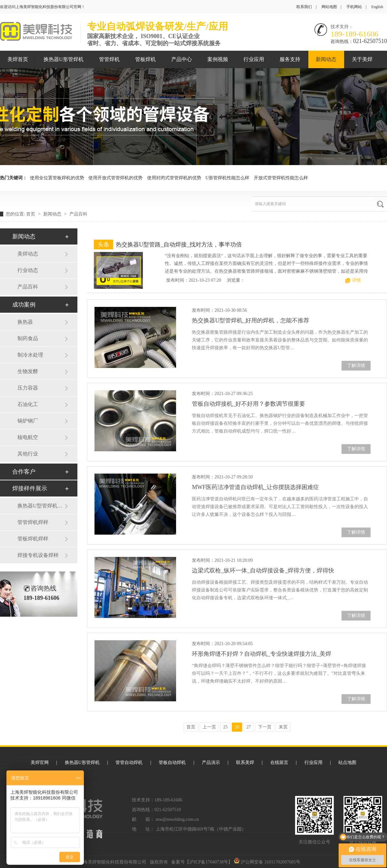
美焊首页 (18, 59)
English (377, 7)
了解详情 (356, 366)
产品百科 (78, 214)
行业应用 (254, 59)
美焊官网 (40, 763)
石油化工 (28, 404)
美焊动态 (28, 254)
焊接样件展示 (30, 488)
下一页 (265, 727)
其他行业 (28, 454)
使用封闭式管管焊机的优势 (174, 178)
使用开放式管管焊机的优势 (115, 178)
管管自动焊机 (129, 763)
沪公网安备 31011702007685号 (267, 862)
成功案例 (24, 305)
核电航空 (28, 437)
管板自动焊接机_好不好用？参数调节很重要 (248, 404)
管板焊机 (145, 59)
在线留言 (279, 763)
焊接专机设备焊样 (38, 555)
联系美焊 (245, 763)
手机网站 (354, 7)
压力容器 (28, 388)
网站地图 (329, 7)
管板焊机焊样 (33, 539)
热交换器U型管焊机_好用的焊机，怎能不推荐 (251, 320)
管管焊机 (109, 59)
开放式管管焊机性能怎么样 (281, 178)
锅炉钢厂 (28, 421)
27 (249, 727)
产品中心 (182, 59)
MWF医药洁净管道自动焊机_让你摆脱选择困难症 (255, 487)
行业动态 (28, 270)
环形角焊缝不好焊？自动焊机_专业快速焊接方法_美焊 (262, 654)
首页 (31, 214)
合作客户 (24, 472)
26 (237, 727)
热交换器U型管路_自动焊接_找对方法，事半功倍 (179, 245)
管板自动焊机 (172, 763)
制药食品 (28, 338)
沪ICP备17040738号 (209, 862)
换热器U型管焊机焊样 (41, 506)
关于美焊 (362, 59)
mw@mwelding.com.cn (177, 819)
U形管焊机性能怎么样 (227, 178)
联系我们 (304, 7)
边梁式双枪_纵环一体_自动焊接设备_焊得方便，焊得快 (263, 570)
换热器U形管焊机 (64, 59)
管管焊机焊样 (33, 522)
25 (225, 727)
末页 (283, 727)
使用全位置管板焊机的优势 (57, 178)
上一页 (209, 727)
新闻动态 (326, 59)
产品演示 (211, 763)
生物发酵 (28, 371)
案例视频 (218, 59)
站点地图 (347, 763)
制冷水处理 (30, 355)
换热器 (25, 322)
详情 (356, 280)
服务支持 (290, 59)
